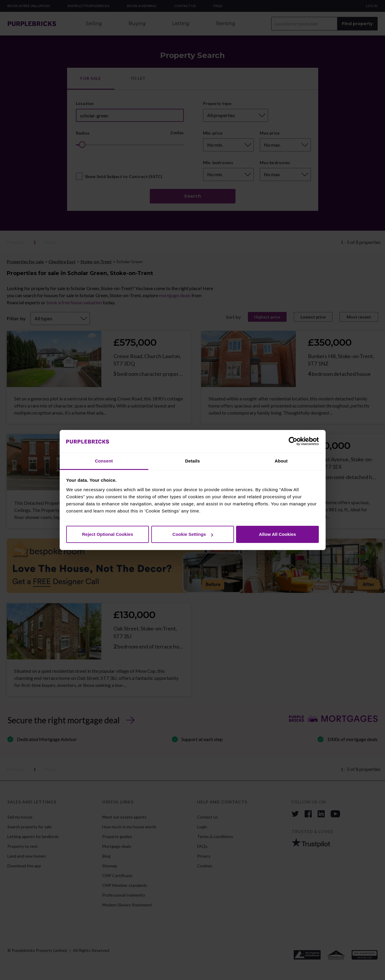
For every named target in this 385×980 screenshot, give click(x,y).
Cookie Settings (193, 534)
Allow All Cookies (277, 534)
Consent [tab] (104, 461)
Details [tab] (193, 461)
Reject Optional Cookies (108, 534)
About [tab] (281, 461)
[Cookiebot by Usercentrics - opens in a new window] (293, 442)
